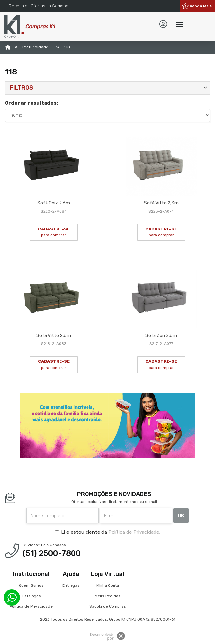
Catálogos (31, 596)
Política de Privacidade (134, 532)
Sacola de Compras (108, 606)
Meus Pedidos (108, 596)
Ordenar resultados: (32, 103)
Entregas (71, 585)
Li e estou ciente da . (107, 532)
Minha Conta (108, 585)
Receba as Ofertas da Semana (39, 6)
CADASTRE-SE (54, 232)
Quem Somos (31, 585)
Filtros (22, 88)
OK (181, 516)
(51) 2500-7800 (52, 553)
